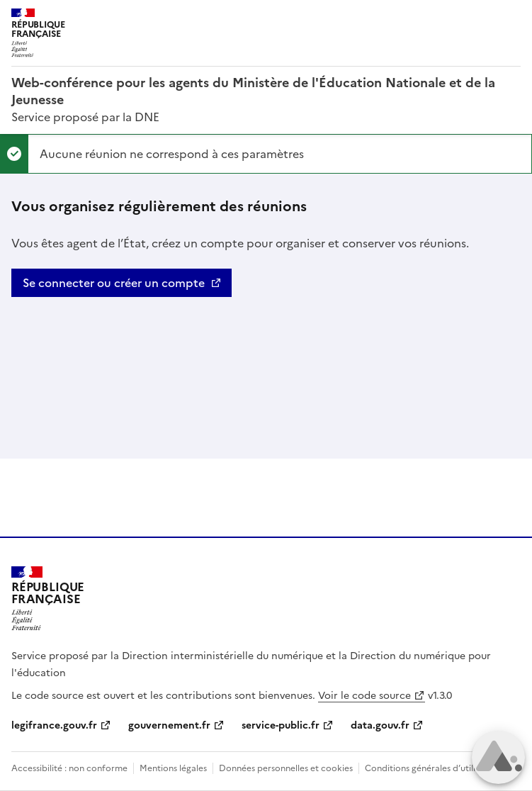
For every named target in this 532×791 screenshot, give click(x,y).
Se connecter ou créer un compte (114, 283)
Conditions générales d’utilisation (432, 768)
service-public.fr (281, 725)
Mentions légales (173, 768)
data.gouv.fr (380, 725)
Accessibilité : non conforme (69, 768)
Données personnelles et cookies (286, 768)
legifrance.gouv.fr (54, 725)
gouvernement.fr (169, 725)
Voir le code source (364, 696)
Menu (512, 17)
